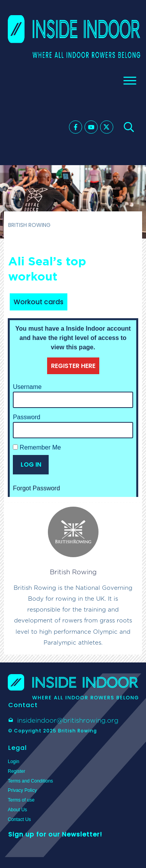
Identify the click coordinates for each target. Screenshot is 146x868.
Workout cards (39, 302)
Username (27, 387)
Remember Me (37, 447)
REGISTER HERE (73, 366)
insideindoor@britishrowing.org (68, 720)
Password (26, 417)
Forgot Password (36, 488)
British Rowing (73, 572)
